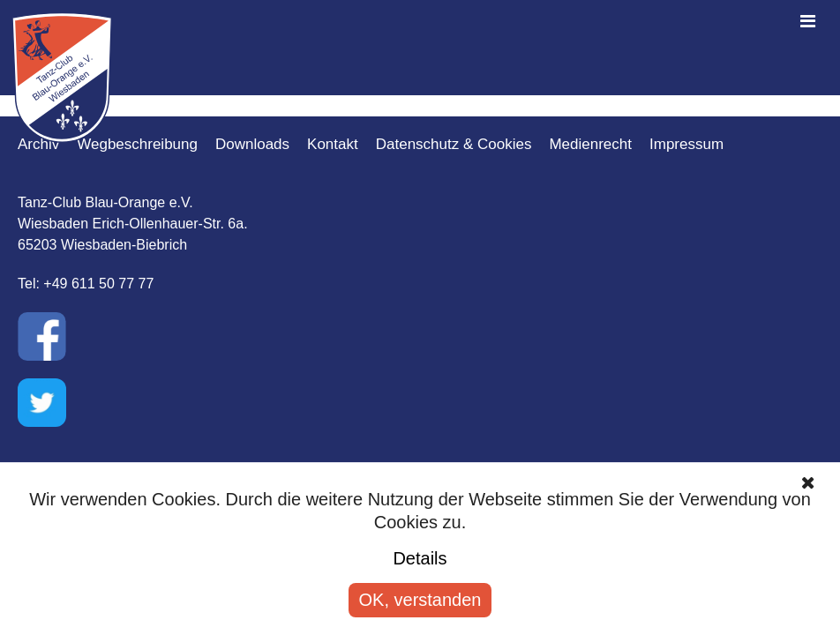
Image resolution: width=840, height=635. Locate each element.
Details (420, 558)
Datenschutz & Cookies (454, 144)
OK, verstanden (420, 600)
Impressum (686, 144)
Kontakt (333, 144)
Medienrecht (590, 144)
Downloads (252, 144)
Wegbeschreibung (137, 144)
